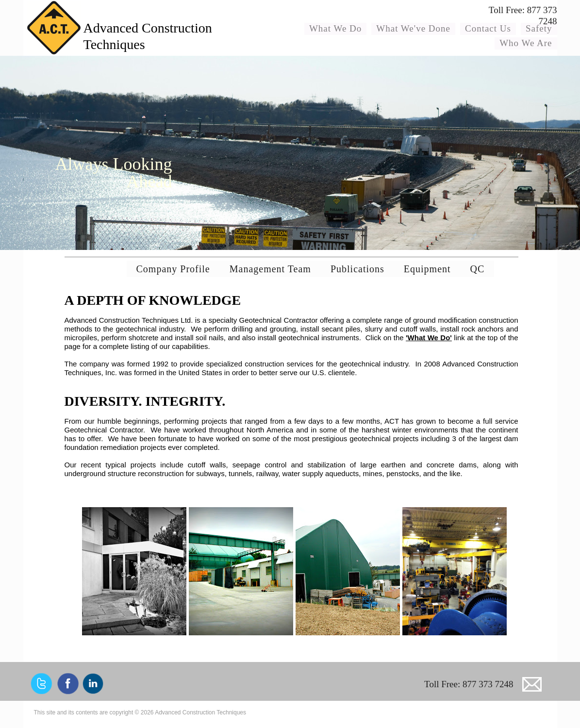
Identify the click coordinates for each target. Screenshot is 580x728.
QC (478, 269)
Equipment (427, 269)
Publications (357, 269)
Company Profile (173, 269)
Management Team (270, 269)
